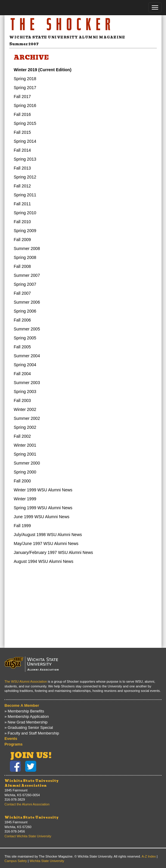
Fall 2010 (22, 222)
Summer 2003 (27, 383)
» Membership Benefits (24, 711)
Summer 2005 (27, 329)
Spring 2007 (25, 284)
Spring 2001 (25, 454)
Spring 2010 (25, 213)
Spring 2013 (25, 159)
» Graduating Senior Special (29, 728)
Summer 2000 (27, 463)
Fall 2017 (22, 97)
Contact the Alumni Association (27, 804)
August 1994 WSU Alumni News (44, 561)
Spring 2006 (25, 311)
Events (11, 739)
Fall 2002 (22, 436)
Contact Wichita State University (28, 836)
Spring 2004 (25, 365)
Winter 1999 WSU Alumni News (43, 490)
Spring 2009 (25, 231)
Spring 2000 (25, 472)
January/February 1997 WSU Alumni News (53, 552)
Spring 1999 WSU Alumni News (43, 508)
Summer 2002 (27, 418)
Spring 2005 (25, 338)
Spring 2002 (25, 427)
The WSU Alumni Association (26, 681)
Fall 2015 (22, 132)
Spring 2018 (25, 79)
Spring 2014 (25, 141)
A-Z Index (149, 856)
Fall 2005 (22, 347)
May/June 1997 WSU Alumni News (46, 544)
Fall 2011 (22, 204)
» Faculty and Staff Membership (32, 733)
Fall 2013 (22, 168)
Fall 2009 (22, 240)
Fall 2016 (22, 114)
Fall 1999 (22, 526)
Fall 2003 (22, 400)
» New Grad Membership (26, 722)
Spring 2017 (25, 88)
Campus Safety (16, 861)
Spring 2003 (25, 392)
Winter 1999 (25, 499)
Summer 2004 (27, 356)
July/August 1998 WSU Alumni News (48, 535)
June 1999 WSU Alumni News (42, 517)
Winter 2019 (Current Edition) (43, 70)
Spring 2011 (25, 195)
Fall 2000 (22, 481)
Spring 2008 (25, 257)
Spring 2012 (25, 177)
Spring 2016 (25, 105)
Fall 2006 (22, 320)
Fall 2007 (22, 293)
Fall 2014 (22, 150)
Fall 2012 (22, 186)
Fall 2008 (22, 266)
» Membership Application (27, 716)
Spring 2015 (25, 123)
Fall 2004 (22, 374)
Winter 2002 (25, 409)
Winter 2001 (25, 445)
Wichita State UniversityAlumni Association (32, 783)
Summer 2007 (27, 275)
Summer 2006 (27, 302)
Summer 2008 (27, 249)
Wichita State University (32, 817)
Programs (14, 744)
